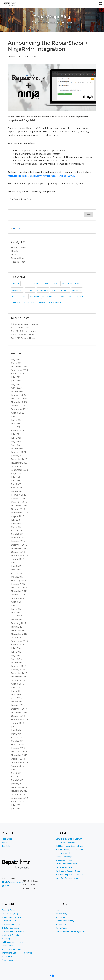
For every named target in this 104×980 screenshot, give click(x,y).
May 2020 (16, 484)
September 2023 (19, 370)
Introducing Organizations (24, 324)
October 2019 (18, 509)
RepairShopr (7, 839)
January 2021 (18, 456)
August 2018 (18, 559)
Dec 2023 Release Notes (23, 338)
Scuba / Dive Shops (64, 860)
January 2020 (18, 498)
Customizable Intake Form (13, 931)
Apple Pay (16, 303)
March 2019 (17, 534)
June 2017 (16, 609)
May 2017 (16, 612)
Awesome (42, 303)
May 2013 (16, 773)
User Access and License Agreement (71, 931)
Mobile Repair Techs (64, 867)
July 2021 (16, 434)
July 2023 (16, 377)
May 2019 (16, 527)
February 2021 (19, 452)
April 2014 (16, 737)
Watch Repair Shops (64, 857)
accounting (43, 290)
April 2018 (16, 573)
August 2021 (18, 431)
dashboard (79, 296)
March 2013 (17, 780)
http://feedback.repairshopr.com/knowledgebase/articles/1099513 (42, 176)
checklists (77, 290)
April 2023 (16, 388)
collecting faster (31, 284)
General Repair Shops (65, 853)
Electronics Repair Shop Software (69, 874)
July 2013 (16, 769)
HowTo (15, 251)
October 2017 (18, 595)
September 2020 (19, 470)
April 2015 (16, 698)
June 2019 (16, 523)
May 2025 (16, 359)
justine (13, 56)
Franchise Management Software (70, 850)
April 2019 (16, 530)
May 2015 (16, 694)
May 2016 (16, 655)
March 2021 (17, 448)
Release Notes (18, 258)
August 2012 (18, 801)
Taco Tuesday (18, 262)
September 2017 (19, 598)
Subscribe (18, 228)
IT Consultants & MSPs (65, 842)
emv (63, 284)
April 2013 (16, 777)
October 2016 (18, 637)
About (6, 886)
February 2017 (19, 623)
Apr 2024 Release (20, 327)
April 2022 (16, 427)
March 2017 (17, 620)
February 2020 (19, 495)
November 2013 (19, 755)
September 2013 (19, 762)
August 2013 (18, 766)
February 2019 (19, 538)
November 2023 (19, 366)
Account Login (62, 924)
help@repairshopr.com (12, 882)
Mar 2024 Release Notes (23, 331)
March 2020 (17, 491)
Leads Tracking (8, 946)
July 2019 (16, 520)
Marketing (6, 939)
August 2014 (18, 723)
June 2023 (16, 381)
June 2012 (16, 809)
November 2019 (19, 505)
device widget (74, 284)
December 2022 (19, 398)
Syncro (5, 842)
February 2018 (19, 580)
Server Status (61, 928)
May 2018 (16, 570)
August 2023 (18, 374)
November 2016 (19, 634)
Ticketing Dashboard (10, 928)
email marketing (19, 296)
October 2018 (18, 552)
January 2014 (18, 748)
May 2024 (16, 363)
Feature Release (19, 247)
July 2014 (16, 727)
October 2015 (18, 680)
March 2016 (17, 662)
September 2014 (19, 719)
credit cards (65, 296)
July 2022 (16, 416)
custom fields (55, 303)
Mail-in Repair (8, 956)
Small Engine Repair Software (68, 871)
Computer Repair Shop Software (69, 839)
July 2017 (16, 605)
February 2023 (19, 395)
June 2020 (16, 481)
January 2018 (18, 584)
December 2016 (19, 630)
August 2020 (18, 473)
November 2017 (19, 591)
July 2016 (16, 648)
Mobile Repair (8, 960)
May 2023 (16, 384)
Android (16, 284)
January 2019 (18, 541)
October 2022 (18, 406)
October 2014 (18, 716)
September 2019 (19, 513)
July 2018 (16, 563)
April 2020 (16, 488)
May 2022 (16, 423)
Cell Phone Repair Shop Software (69, 846)
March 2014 (17, 741)
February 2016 (19, 666)
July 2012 (16, 805)
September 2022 (19, 409)
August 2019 (18, 516)
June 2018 (16, 566)
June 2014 (16, 730)
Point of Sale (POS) (10, 914)
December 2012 (19, 787)
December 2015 (19, 673)
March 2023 (17, 391)
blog (56, 284)
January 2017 (18, 627)
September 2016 (19, 641)
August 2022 (18, 413)
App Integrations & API (11, 949)
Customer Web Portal (11, 924)
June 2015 (16, 691)
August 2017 (18, 602)
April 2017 (16, 616)
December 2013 (19, 752)
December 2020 (19, 459)
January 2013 (18, 784)
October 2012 (18, 794)
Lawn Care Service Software (67, 878)
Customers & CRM (10, 921)
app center (34, 296)
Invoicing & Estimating (11, 935)
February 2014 (19, 744)
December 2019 (19, 502)
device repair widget (60, 290)
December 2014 (19, 709)
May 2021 (16, 441)
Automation (29, 303)
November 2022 (19, 402)
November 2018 (19, 548)
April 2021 (16, 445)
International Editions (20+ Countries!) (18, 953)
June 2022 (16, 420)
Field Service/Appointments (13, 942)
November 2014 (19, 712)
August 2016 (18, 645)
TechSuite (6, 846)
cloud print (17, 290)
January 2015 (18, 705)
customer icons (49, 296)
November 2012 (19, 791)
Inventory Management (12, 917)
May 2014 (16, 734)
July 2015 (16, 687)
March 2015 (17, 702)
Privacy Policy (61, 914)
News (33, 56)
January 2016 (18, 670)
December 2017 (19, 588)
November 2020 (19, 463)
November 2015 (19, 677)
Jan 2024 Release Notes (23, 335)
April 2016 (16, 659)
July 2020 (16, 477)
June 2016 (16, 652)
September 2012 (19, 798)
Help (58, 910)
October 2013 (18, 759)
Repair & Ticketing (9, 910)
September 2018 (19, 555)
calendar (30, 290)
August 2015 (18, 684)
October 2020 (18, 466)
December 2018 (19, 545)
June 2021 (16, 438)
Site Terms (60, 917)
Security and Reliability (65, 921)
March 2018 (17, 577)
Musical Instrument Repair (67, 864)
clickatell (46, 284)
